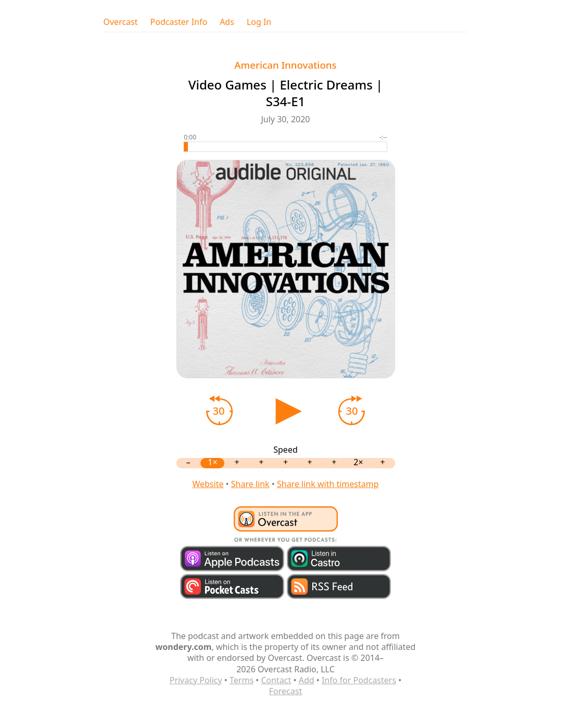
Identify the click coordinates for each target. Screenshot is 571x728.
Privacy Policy (196, 680)
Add (307, 680)
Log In (259, 22)
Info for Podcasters (359, 680)
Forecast (285, 691)
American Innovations (285, 65)
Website (208, 484)
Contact (276, 680)
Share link (250, 484)
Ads (227, 22)
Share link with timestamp (328, 484)
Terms (242, 680)
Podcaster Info (179, 22)
